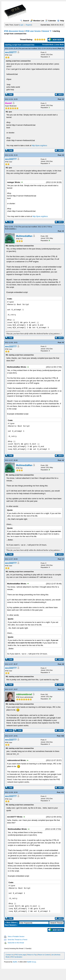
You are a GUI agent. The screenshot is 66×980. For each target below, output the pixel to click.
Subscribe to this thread (16, 943)
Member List (37, 21)
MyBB (15, 962)
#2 (63, 99)
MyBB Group (32, 962)
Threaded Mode (48, 45)
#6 (63, 460)
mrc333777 (11, 52)
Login (22, 25)
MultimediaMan (10, 229)
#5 (63, 342)
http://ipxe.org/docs (39, 145)
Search (25, 21)
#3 (63, 155)
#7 (63, 559)
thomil (54, 48)
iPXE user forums (33, 31)
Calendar (51, 21)
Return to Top (32, 955)
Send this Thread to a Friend (17, 940)
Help (61, 21)
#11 (62, 792)
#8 (63, 664)
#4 (63, 231)
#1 (63, 48)
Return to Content (44, 955)
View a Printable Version (16, 936)
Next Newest (10, 925)
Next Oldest (11, 922)
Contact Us (9, 955)
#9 (63, 689)
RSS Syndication (17, 957)
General (46, 31)
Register (29, 25)
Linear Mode (59, 45)
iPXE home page (20, 955)
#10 (62, 736)
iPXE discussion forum (14, 31)
